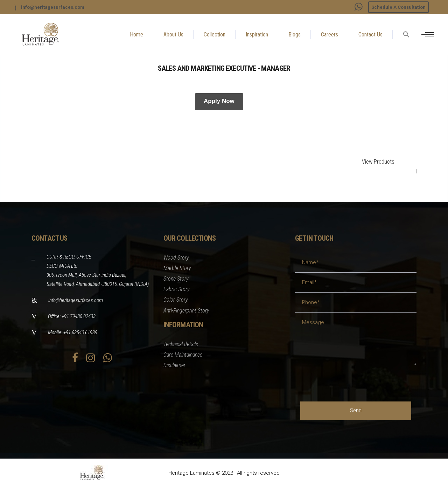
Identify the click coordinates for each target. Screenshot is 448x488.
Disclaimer (174, 365)
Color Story (176, 300)
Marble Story (177, 268)
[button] (406, 51)
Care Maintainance (183, 355)
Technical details (181, 344)
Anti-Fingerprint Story (186, 311)
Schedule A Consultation (398, 7)
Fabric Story (177, 289)
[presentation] (353, 379)
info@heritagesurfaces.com (76, 300)
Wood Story (176, 258)
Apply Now (219, 101)
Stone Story (176, 279)
